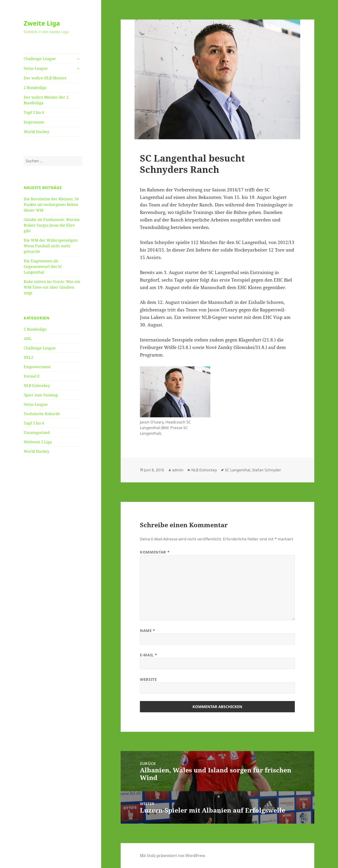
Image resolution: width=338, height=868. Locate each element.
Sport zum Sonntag (41, 395)
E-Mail (148, 655)
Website (148, 679)
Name (148, 631)
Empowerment (37, 367)
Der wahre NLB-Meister (45, 78)
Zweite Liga (42, 23)
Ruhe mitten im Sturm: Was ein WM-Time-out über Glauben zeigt (52, 287)
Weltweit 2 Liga (38, 442)
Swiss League (36, 68)
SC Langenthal (238, 470)
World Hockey (36, 132)
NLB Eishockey (37, 386)
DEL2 (29, 357)
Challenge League (40, 59)
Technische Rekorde (42, 414)
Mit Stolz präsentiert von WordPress (173, 856)
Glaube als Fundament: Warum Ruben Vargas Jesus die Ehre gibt (52, 225)
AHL (28, 339)
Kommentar (155, 552)
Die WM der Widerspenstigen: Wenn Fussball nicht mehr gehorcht (51, 246)
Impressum (34, 122)
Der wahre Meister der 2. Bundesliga (46, 100)
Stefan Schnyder (267, 470)
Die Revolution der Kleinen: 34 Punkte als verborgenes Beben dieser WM (51, 205)
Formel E (32, 376)
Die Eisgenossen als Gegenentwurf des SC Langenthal (43, 267)
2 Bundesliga (35, 88)
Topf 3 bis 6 (34, 112)
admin (178, 470)
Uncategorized (37, 433)
